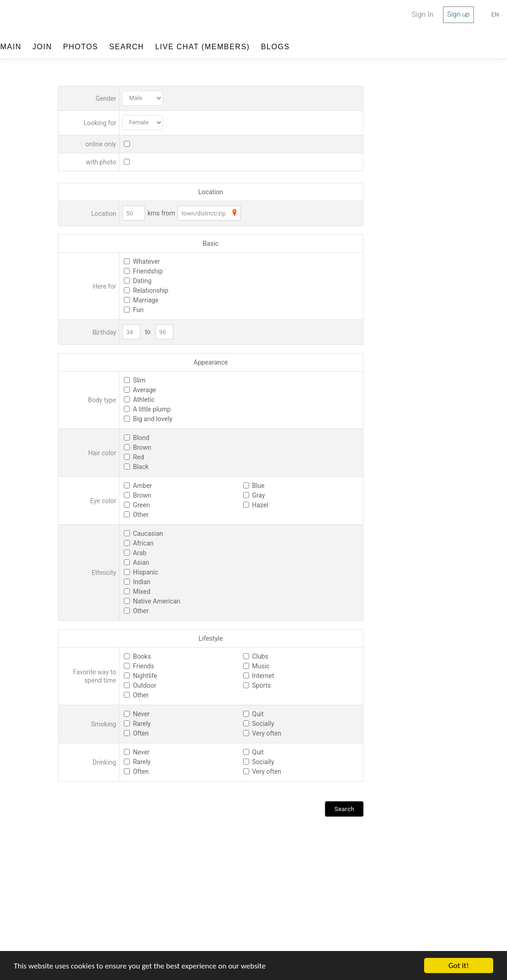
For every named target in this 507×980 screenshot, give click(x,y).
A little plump (152, 409)
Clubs (260, 656)
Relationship (151, 290)
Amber (143, 486)
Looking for (100, 123)
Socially (263, 724)
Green (142, 505)
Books (142, 656)
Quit (258, 714)
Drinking (104, 762)
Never (141, 714)
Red (139, 457)
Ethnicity (104, 573)
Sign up (458, 14)
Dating (142, 281)
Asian (141, 562)
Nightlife (145, 676)
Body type (102, 400)
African (143, 543)
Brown (142, 447)
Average (145, 390)
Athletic (144, 400)
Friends (144, 666)
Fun (138, 310)
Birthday (105, 332)
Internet (263, 676)
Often (141, 733)
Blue (258, 486)
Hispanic (146, 572)
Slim (139, 380)
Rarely (142, 724)
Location (104, 214)
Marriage (146, 300)
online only (101, 144)
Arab (140, 553)
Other (141, 515)
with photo (101, 162)
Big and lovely (153, 419)
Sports (261, 685)
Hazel (260, 505)
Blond (141, 438)
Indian (142, 582)
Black (141, 467)
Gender (106, 99)
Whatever (147, 261)
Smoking (104, 724)
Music (261, 666)
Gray (258, 495)
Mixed (142, 591)
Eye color (103, 501)
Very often (267, 733)
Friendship (148, 271)
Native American (157, 601)
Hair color (102, 453)
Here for (105, 286)
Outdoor (145, 685)
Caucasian (148, 533)
